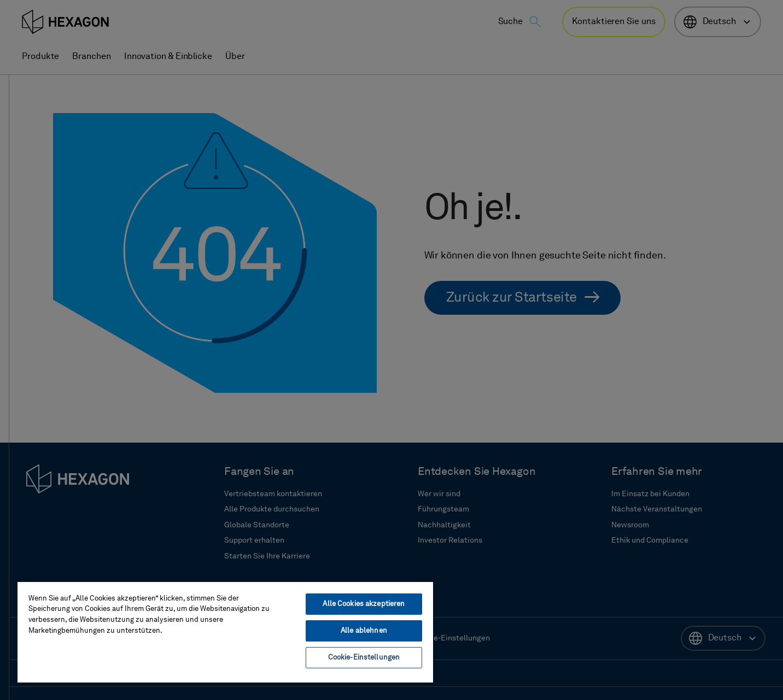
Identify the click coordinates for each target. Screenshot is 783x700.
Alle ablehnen (364, 631)
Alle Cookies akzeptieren (364, 604)
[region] (225, 632)
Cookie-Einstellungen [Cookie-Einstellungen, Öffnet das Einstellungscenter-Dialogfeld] (364, 658)
